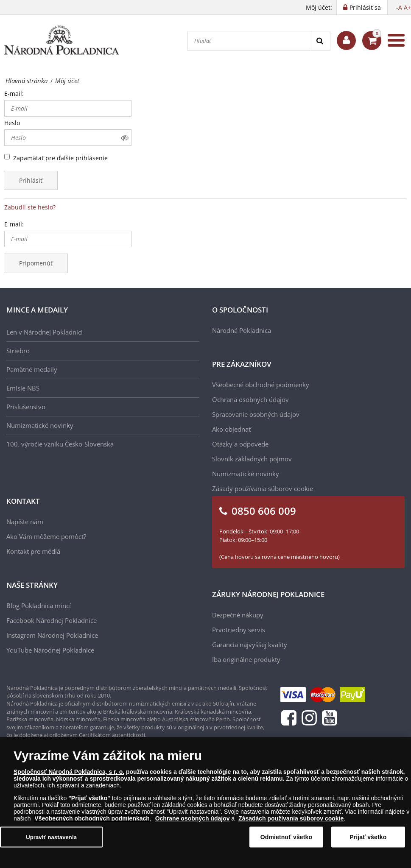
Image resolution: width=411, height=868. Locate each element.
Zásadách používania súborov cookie (291, 826)
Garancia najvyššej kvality (250, 645)
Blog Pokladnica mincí (39, 606)
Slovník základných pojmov (252, 459)
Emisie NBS (23, 388)
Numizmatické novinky (40, 425)
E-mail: (14, 93)
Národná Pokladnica (242, 330)
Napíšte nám (25, 522)
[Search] (320, 41)
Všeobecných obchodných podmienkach (92, 826)
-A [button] (399, 7)
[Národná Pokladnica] (62, 40)
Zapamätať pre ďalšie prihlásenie (60, 158)
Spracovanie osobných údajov (256, 414)
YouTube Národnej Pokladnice (50, 650)
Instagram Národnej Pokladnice (52, 635)
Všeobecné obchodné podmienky (261, 385)
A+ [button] (407, 7)
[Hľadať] (249, 41)
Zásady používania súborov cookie (263, 488)
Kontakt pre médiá (33, 551)
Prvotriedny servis (239, 630)
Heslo (12, 123)
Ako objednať (231, 429)
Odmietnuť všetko (287, 844)
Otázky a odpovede (240, 444)
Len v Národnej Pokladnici (45, 332)
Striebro (18, 351)
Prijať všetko (368, 844)
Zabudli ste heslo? (30, 207)
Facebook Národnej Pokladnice (52, 620)
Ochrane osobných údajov (193, 826)
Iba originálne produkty (246, 659)
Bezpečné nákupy (238, 615)
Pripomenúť (36, 263)
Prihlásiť (31, 180)
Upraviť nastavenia (51, 844)
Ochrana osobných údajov (250, 399)
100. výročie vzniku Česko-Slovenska (60, 444)
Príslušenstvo (26, 407)
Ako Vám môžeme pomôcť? (46, 536)
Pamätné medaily (32, 369)
